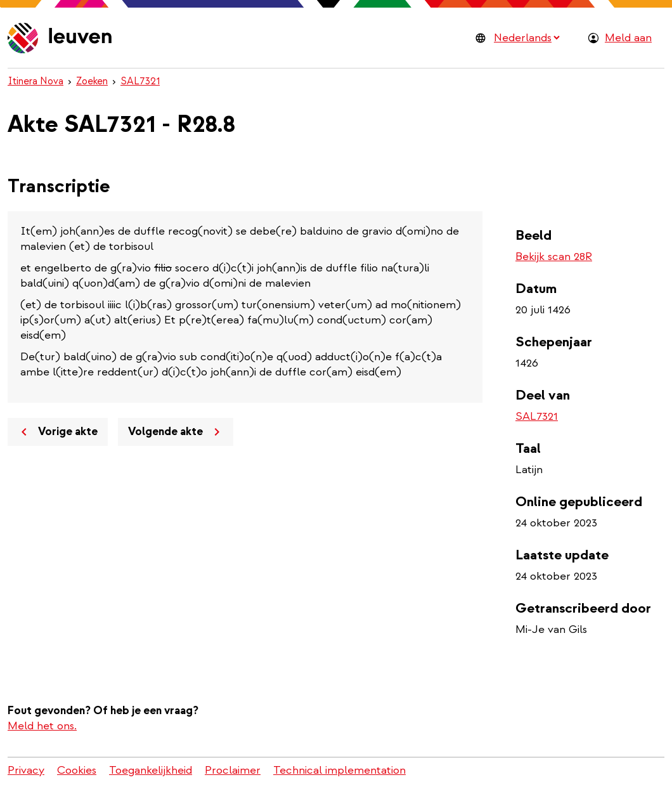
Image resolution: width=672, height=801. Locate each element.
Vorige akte (57, 432)
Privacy (26, 770)
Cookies (77, 770)
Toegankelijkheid (151, 770)
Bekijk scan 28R (554, 257)
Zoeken (92, 81)
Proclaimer (233, 770)
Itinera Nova (36, 81)
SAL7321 (140, 81)
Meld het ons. (42, 726)
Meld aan (628, 38)
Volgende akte (176, 432)
